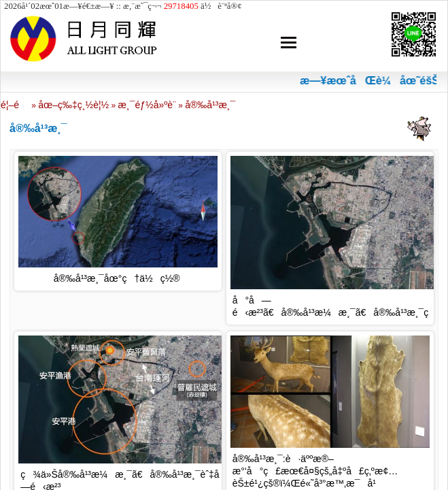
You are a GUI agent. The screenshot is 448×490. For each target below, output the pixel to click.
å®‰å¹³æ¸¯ (210, 105)
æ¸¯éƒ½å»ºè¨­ (147, 105)
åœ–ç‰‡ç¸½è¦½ (73, 105)
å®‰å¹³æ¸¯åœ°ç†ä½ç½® (117, 278)
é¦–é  (15, 105)
